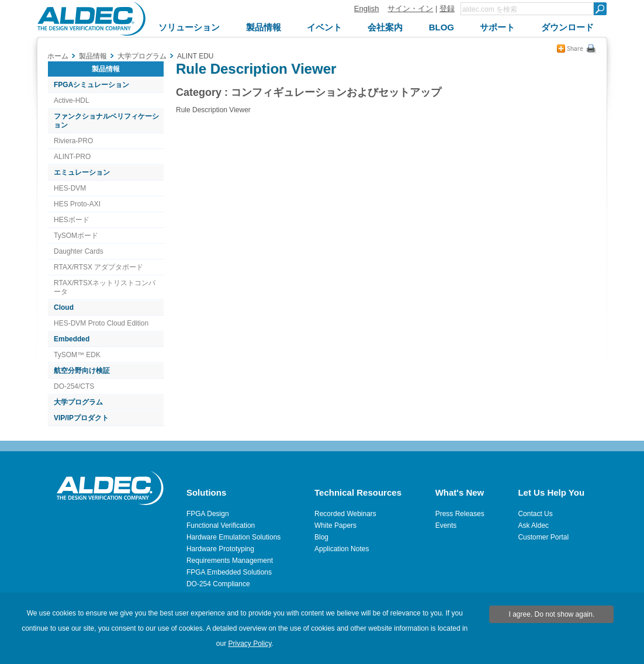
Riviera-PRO (73, 141)
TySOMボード (76, 236)
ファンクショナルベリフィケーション (106, 121)
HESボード (72, 220)
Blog (321, 537)
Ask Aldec (533, 525)
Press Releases (460, 514)
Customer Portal (543, 537)
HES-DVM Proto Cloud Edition (101, 323)
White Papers (335, 525)
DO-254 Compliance (218, 584)
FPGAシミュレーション (91, 85)
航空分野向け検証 (82, 371)
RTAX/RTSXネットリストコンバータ (105, 287)
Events (446, 525)
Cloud (64, 307)
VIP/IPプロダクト (81, 418)
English (367, 8)
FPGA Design (208, 514)
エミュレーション (82, 172)
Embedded (72, 339)
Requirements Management (230, 561)
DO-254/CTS (74, 386)
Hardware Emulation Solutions (233, 537)
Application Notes (342, 549)
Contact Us (535, 514)
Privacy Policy (250, 644)
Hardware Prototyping (220, 549)
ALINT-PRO (72, 157)
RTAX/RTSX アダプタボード (98, 267)
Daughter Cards (79, 251)
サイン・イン (410, 8)
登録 (447, 8)
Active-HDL (72, 101)
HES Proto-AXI (77, 204)
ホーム (58, 56)
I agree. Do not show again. (552, 614)
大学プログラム (78, 402)
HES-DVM (70, 188)
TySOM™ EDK (77, 355)
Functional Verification (221, 525)
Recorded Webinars (345, 514)
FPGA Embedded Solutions (229, 572)
